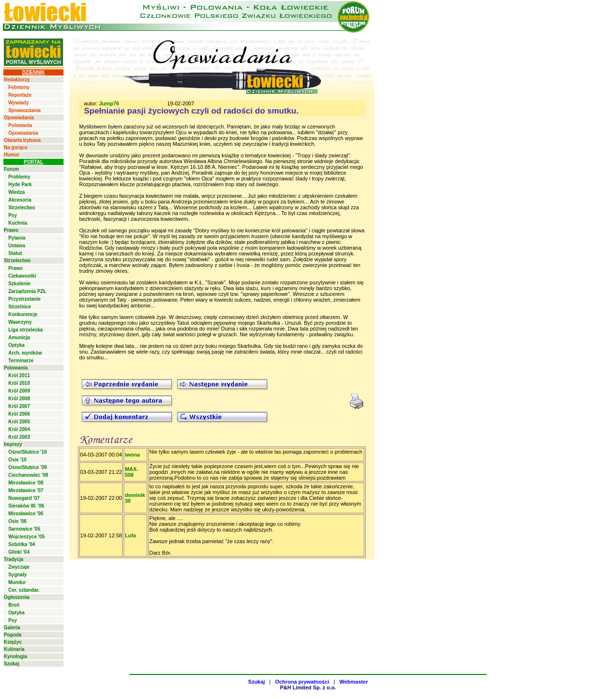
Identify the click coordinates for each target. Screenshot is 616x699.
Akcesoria (20, 200)
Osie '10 (17, 460)
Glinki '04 (19, 552)
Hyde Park (20, 184)
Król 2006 (19, 414)
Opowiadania (19, 118)
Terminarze (21, 361)
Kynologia (15, 656)
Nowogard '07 (24, 498)
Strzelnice (19, 307)
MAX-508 (131, 472)
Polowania (20, 125)
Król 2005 (19, 422)
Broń (14, 605)
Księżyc (13, 642)
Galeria (12, 628)
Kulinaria (14, 649)
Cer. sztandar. (24, 590)
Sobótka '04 (22, 544)
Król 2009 (19, 391)
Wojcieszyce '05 (26, 537)
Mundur (17, 582)
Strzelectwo (22, 208)
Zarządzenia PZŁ (27, 291)
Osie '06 (17, 521)
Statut (15, 253)
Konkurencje (23, 314)
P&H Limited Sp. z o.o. (308, 687)
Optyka (16, 345)
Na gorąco (16, 147)
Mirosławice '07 (26, 490)
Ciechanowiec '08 (28, 475)
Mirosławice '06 (26, 514)
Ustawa (17, 246)
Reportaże (20, 95)
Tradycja (14, 559)
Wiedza (16, 192)
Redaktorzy (17, 80)
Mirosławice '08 (26, 483)
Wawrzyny (20, 322)
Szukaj (12, 664)
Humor (12, 155)
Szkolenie (19, 284)
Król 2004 (19, 429)
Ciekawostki (22, 276)
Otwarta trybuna (22, 140)
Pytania (17, 238)
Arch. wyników (25, 353)
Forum (11, 169)
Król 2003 (19, 437)
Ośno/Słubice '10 (27, 452)
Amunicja (19, 337)
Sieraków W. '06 (26, 506)
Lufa (130, 535)
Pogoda (13, 635)
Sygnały (17, 575)
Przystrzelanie (24, 299)
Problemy (19, 177)
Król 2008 (19, 399)
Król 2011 (19, 375)
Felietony (19, 87)
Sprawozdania (24, 110)
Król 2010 (19, 383)
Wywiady (19, 103)
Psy (13, 215)
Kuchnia (18, 223)
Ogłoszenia (17, 597)
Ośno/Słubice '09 (27, 467)
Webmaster (353, 682)
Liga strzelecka (26, 330)
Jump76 (109, 103)
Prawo (11, 230)
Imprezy (13, 444)
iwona (132, 455)
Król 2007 (19, 406)
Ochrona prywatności (302, 682)
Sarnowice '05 (24, 529)
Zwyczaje (19, 567)
